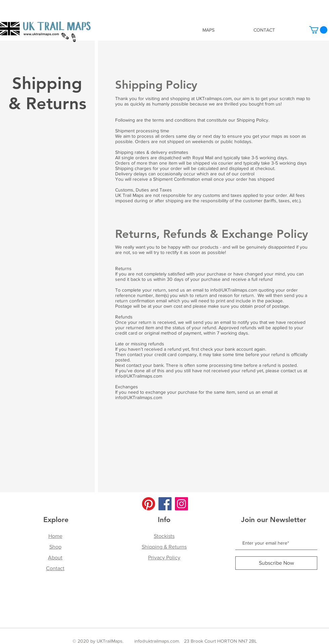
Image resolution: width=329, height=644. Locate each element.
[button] (318, 30)
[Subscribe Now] (276, 563)
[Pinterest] (149, 504)
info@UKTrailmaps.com (234, 290)
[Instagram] (181, 504)
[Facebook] (165, 504)
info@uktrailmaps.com (157, 641)
